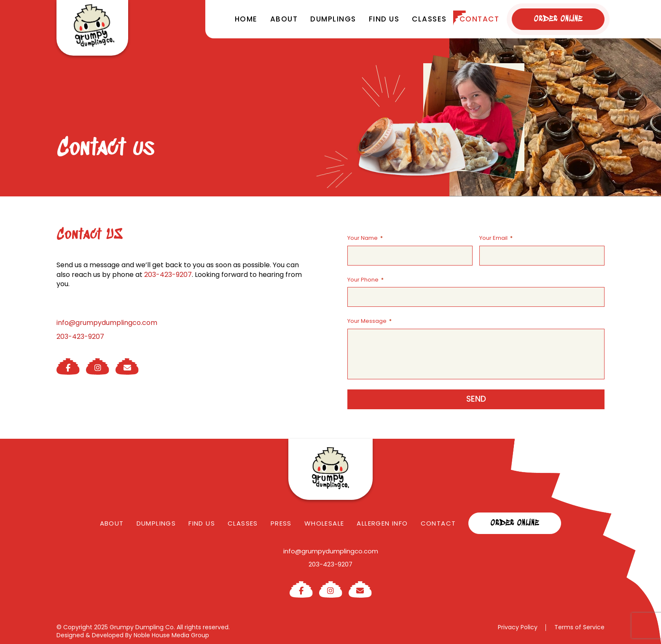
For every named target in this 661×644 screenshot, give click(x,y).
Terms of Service (579, 627)
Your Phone (365, 280)
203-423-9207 (168, 275)
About (284, 19)
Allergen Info (382, 523)
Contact (480, 19)
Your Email (496, 238)
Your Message (369, 321)
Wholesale (324, 523)
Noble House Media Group (171, 635)
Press (281, 523)
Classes (429, 19)
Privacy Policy (518, 627)
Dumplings (333, 19)
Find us (384, 19)
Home (246, 19)
